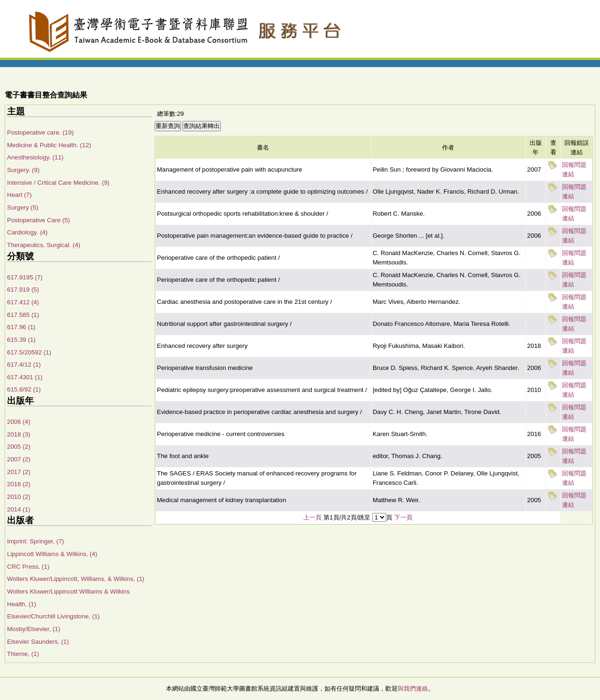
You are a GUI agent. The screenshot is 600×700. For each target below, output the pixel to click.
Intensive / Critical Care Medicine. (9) (58, 183)
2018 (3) (19, 434)
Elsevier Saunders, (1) (38, 642)
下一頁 (403, 517)
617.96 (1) (21, 327)
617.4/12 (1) (24, 365)
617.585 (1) (23, 315)
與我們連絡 (413, 689)
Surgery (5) (23, 207)
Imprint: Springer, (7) (35, 541)
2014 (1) (19, 509)
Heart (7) (19, 195)
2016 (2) (19, 484)
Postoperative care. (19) (40, 132)
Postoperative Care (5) (38, 220)
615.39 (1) (21, 340)
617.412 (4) (23, 302)
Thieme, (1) (23, 654)
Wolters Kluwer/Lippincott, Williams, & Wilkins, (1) (76, 579)
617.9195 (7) (25, 277)
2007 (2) (19, 459)
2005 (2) (19, 447)
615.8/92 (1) (24, 389)
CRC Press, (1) (28, 567)
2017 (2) (19, 472)
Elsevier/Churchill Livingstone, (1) (53, 616)
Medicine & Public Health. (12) (49, 145)
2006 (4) (19, 422)
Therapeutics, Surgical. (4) (44, 245)
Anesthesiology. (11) (35, 157)
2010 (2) (19, 497)
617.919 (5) (23, 290)
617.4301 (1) (25, 377)
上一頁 (312, 517)
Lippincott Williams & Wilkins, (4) (52, 554)
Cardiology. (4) (27, 232)
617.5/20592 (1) (29, 352)
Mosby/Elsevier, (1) (34, 629)
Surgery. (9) (23, 170)
